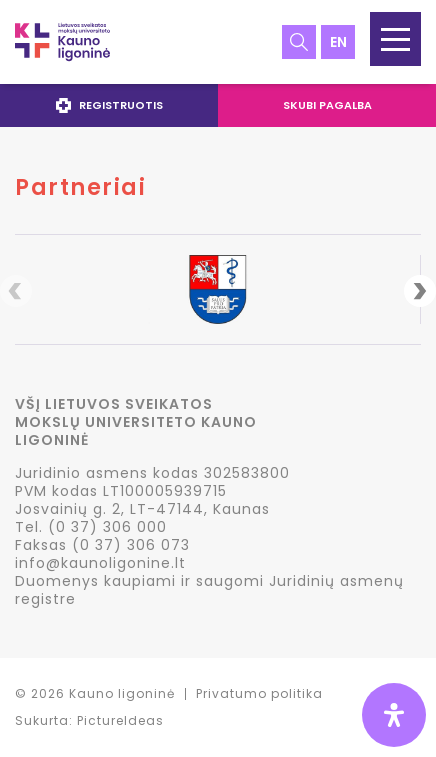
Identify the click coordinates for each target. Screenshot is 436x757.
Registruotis (109, 105)
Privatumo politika (259, 693)
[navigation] (218, 105)
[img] (394, 715)
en (338, 42)
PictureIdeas (120, 720)
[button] (395, 39)
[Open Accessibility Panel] (394, 715)
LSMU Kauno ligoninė (62, 42)
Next (420, 291)
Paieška (299, 42)
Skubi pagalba (327, 105)
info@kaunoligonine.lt (100, 563)
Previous (16, 291)
